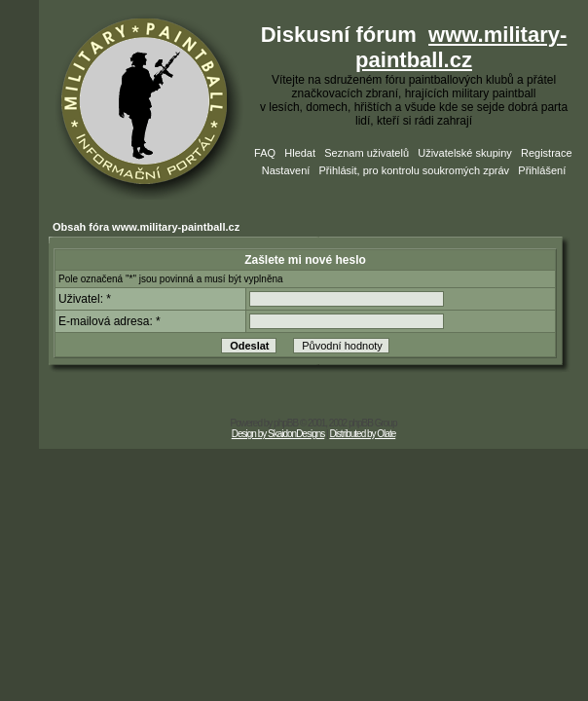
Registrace (547, 153)
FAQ (265, 153)
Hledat (300, 153)
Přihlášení (542, 170)
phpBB (286, 423)
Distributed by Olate (362, 434)
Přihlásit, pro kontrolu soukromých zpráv (414, 170)
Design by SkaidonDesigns (278, 434)
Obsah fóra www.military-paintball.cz (146, 227)
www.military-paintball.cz (461, 47)
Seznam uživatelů (367, 153)
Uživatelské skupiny (465, 153)
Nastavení (286, 170)
